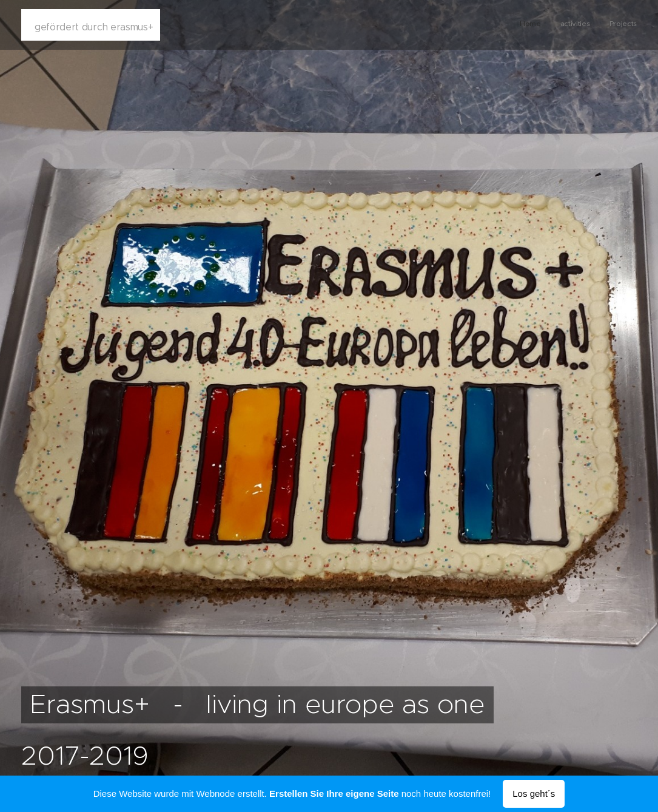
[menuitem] (601, 25)
